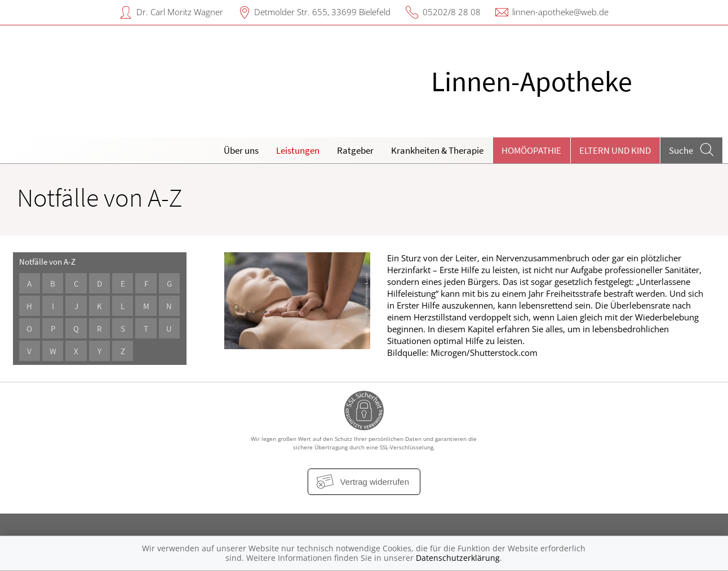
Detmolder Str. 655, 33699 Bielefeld (322, 12)
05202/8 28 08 (452, 12)
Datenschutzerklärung (458, 558)
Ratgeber (355, 150)
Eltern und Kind (615, 150)
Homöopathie (531, 150)
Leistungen (298, 150)
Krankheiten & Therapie (437, 150)
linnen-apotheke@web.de (560, 12)
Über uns (241, 150)
